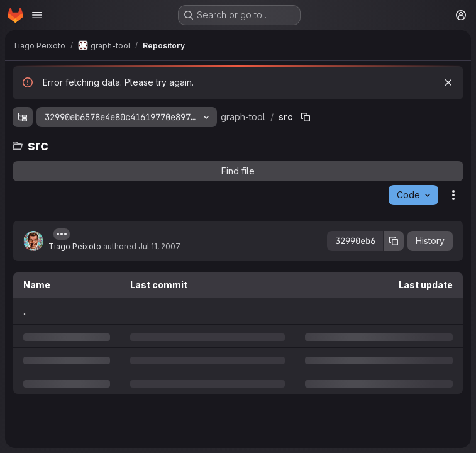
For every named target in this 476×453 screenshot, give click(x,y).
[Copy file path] (306, 117)
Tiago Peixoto (75, 246)
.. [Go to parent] (25, 311)
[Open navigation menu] (37, 15)
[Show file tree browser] (23, 117)
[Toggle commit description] (62, 234)
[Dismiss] (448, 82)
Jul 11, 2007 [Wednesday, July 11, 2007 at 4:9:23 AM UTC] (159, 246)
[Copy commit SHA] (394, 241)
